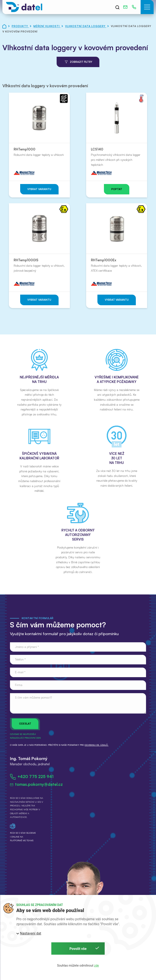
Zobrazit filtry (78, 62)
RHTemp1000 (25, 149)
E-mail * (20, 672)
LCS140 (97, 149)
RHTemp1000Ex (104, 260)
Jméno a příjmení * (27, 647)
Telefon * (20, 659)
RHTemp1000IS (26, 260)
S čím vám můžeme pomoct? (33, 697)
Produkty (20, 26)
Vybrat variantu (39, 189)
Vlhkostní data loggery (86, 26)
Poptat (117, 189)
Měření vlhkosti (47, 26)
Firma (19, 685)
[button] (147, 7)
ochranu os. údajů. (97, 745)
